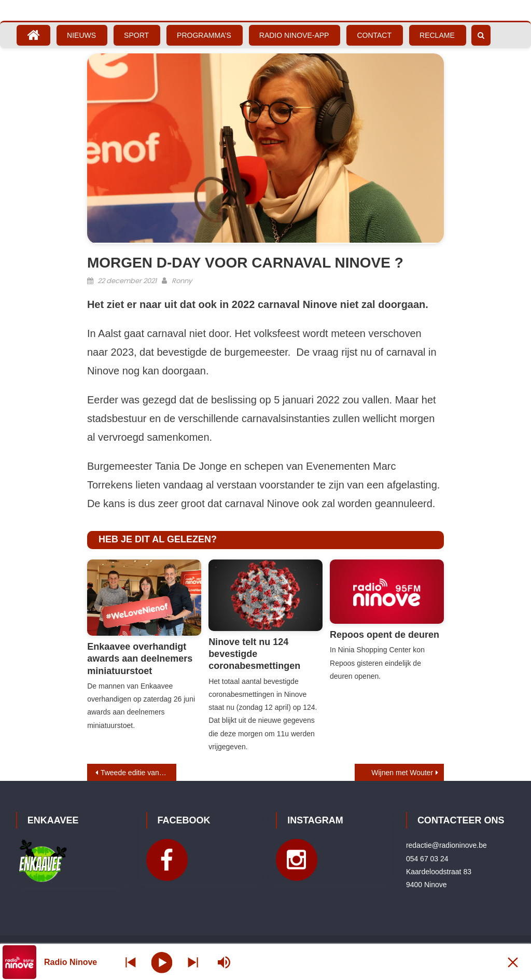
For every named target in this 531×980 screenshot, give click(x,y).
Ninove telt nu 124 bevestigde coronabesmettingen (254, 654)
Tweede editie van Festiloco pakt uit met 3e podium (138, 773)
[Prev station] (193, 962)
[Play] (162, 962)
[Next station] (131, 962)
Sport (136, 35)
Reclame (437, 35)
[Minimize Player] (513, 962)
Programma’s (204, 35)
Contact (374, 35)
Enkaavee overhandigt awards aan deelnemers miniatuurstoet (140, 659)
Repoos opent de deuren (385, 635)
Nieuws (81, 35)
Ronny (182, 281)
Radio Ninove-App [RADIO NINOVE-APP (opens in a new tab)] (294, 35)
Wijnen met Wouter (402, 773)
